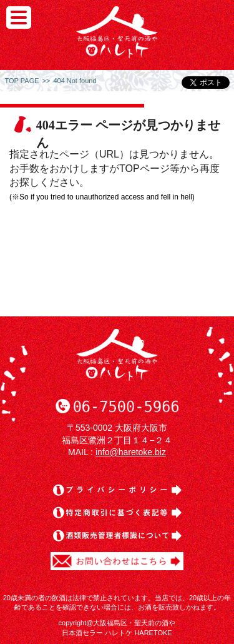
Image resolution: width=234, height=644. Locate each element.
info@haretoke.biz (131, 452)
